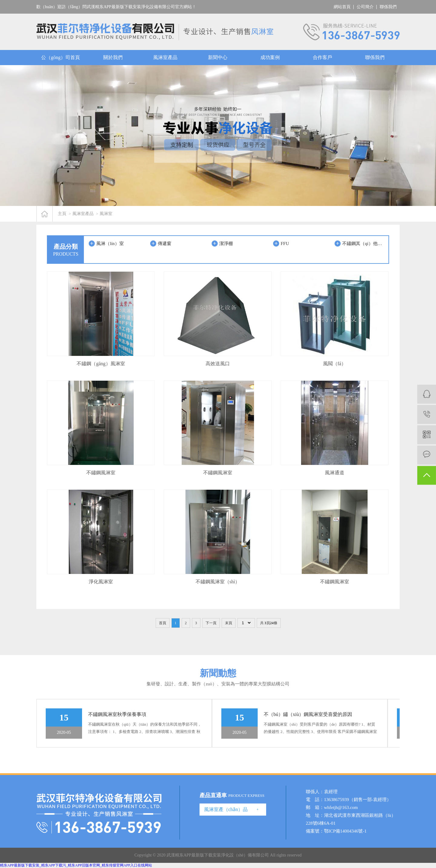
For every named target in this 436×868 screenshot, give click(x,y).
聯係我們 (388, 7)
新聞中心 (218, 57)
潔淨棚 (226, 244)
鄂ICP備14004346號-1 (345, 831)
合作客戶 (322, 57)
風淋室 (106, 214)
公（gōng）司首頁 (61, 57)
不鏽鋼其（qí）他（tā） (364, 244)
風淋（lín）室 (110, 244)
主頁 (62, 214)
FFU (285, 244)
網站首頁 (342, 7)
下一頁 (211, 623)
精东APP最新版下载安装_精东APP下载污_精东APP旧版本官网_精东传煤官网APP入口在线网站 (76, 865)
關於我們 (113, 57)
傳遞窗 (165, 244)
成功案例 (270, 57)
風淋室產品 (165, 57)
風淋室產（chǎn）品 (226, 809)
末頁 (229, 623)
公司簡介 (365, 7)
